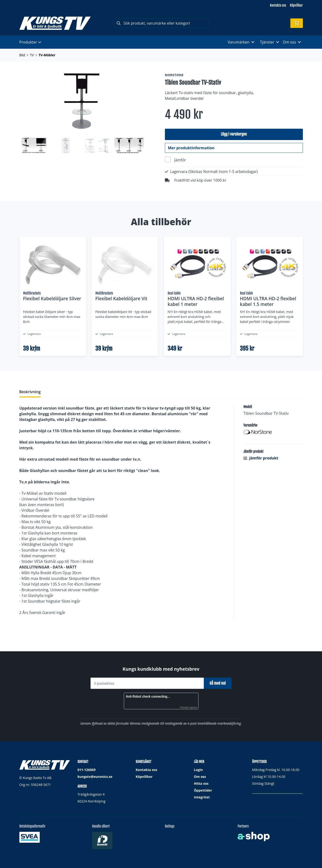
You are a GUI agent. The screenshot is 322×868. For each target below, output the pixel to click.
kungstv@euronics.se (95, 777)
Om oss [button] (292, 42)
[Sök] (161, 23)
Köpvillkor (296, 5)
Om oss (200, 777)
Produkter (30, 42)
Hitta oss (201, 784)
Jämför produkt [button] (261, 477)
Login (198, 770)
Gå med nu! (220, 683)
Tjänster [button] (269, 42)
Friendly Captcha (189, 708)
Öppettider (203, 791)
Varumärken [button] (241, 42)
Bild (22, 55)
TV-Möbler (47, 55)
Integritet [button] (202, 797)
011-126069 (87, 770)
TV (32, 55)
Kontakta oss (278, 5)
